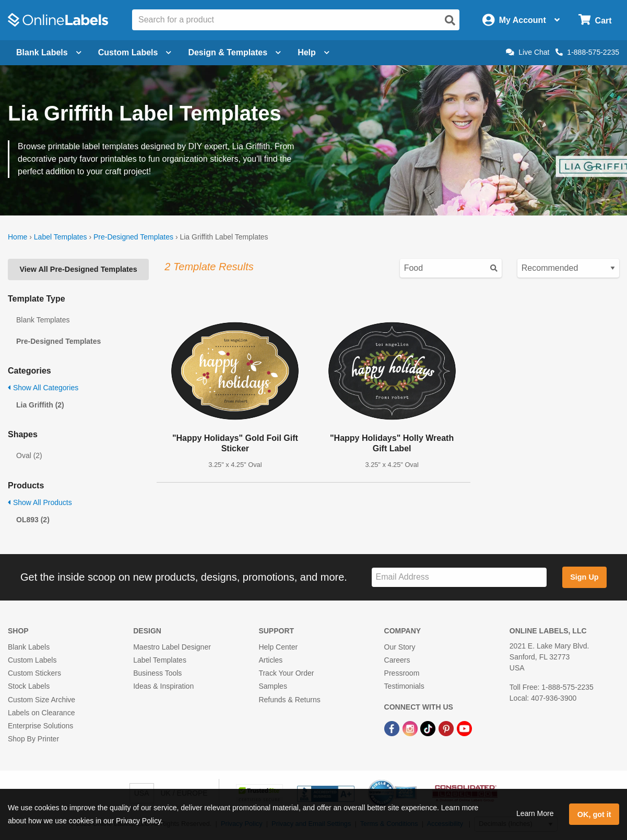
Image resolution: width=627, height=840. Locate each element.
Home (17, 237)
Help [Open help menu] (313, 52)
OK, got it (594, 814)
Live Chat (528, 52)
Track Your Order (286, 673)
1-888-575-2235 (587, 52)
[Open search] (450, 20)
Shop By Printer (33, 739)
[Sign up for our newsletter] (459, 577)
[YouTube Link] (464, 728)
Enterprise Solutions (40, 726)
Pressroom (402, 673)
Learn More (535, 813)
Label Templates (61, 237)
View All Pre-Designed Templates (78, 269)
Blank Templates (43, 320)
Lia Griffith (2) (40, 405)
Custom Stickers (34, 673)
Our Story (400, 647)
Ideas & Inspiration (163, 686)
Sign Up (584, 577)
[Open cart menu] (595, 20)
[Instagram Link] (411, 728)
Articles (270, 660)
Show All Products (40, 502)
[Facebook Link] (393, 728)
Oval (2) (29, 455)
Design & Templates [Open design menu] (234, 52)
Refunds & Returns (289, 700)
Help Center (278, 647)
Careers (397, 660)
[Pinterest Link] (447, 728)
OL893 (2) (33, 520)
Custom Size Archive (42, 700)
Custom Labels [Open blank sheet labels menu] (135, 52)
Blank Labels (29, 647)
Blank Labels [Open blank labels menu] (49, 52)
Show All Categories (43, 388)
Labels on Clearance (41, 713)
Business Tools (157, 673)
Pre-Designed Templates (133, 237)
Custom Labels (32, 660)
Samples (273, 686)
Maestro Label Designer (172, 647)
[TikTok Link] (429, 728)
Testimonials (404, 686)
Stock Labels (29, 686)
